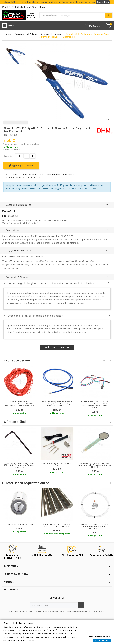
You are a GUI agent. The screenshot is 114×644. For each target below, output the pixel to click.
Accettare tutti (102, 640)
